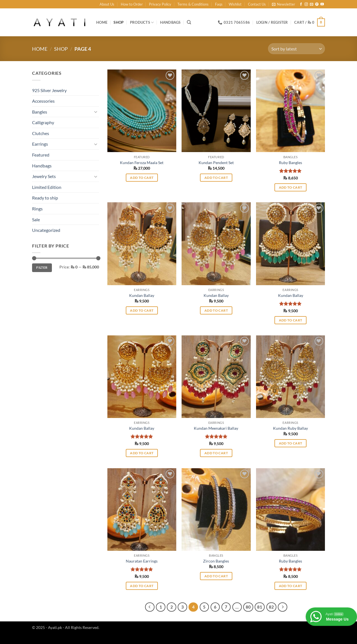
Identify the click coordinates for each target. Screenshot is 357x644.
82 (271, 607)
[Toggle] (96, 112)
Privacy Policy (160, 4)
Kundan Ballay (142, 295)
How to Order (132, 4)
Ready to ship (45, 198)
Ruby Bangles (290, 163)
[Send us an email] (312, 4)
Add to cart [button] (142, 178)
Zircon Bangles (216, 561)
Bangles (40, 112)
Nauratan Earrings (142, 561)
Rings (37, 209)
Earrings (40, 144)
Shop (119, 22)
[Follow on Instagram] (306, 4)
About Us (107, 4)
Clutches (41, 133)
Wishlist (235, 4)
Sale (36, 219)
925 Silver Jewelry (49, 90)
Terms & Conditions (193, 4)
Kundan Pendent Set (216, 163)
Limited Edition (47, 187)
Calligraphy (43, 122)
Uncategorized (46, 230)
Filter (42, 267)
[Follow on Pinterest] (317, 4)
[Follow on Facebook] (301, 4)
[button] (284, 4)
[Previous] (150, 607)
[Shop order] (296, 49)
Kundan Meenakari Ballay (216, 428)
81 (260, 607)
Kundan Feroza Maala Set (142, 163)
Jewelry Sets (44, 176)
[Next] (283, 607)
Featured (41, 155)
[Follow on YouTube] (322, 4)
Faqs (219, 4)
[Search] (189, 22)
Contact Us (257, 4)
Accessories (43, 101)
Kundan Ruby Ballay (290, 428)
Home (102, 22)
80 (248, 607)
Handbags (170, 22)
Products (142, 22)
